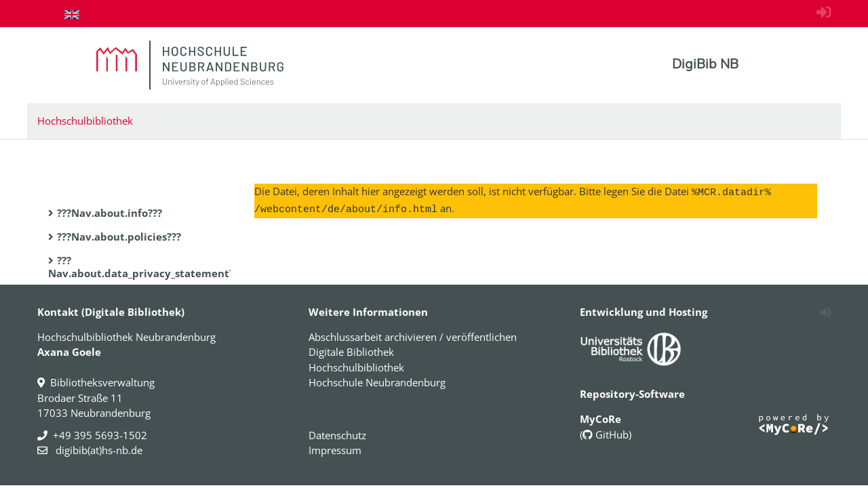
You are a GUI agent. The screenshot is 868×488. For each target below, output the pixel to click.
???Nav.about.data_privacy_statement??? (146, 267)
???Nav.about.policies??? (119, 237)
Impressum (335, 450)
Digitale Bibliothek (351, 352)
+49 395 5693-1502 (100, 435)
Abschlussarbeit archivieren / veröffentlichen (413, 337)
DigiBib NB (705, 64)
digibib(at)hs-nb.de (98, 450)
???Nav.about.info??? (110, 213)
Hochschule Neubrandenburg (377, 382)
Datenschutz (337, 435)
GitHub (606, 434)
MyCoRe (600, 419)
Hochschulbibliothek (85, 121)
